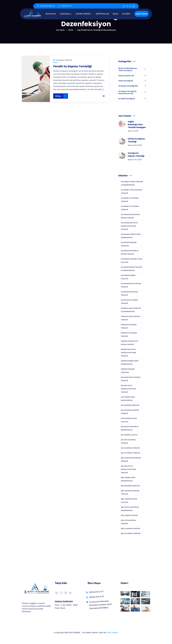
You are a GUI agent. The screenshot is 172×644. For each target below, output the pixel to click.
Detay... (61, 96)
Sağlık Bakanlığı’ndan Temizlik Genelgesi (137, 125)
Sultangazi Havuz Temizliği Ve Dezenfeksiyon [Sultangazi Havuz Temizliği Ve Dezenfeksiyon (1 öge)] (131, 269)
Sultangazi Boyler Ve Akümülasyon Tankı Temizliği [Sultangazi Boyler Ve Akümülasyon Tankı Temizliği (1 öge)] (129, 226)
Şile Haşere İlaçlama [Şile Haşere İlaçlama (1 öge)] (129, 435)
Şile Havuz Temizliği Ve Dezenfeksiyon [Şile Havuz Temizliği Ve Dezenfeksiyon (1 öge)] (130, 428)
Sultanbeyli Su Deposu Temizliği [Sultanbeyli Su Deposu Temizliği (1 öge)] (130, 200)
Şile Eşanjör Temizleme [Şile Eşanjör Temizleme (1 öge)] (130, 405)
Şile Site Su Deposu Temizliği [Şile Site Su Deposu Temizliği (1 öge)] (128, 442)
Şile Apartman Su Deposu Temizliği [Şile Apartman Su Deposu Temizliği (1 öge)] (131, 379)
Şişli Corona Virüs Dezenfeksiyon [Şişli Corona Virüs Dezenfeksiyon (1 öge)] (128, 479)
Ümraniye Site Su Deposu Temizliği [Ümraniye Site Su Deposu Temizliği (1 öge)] (130, 318)
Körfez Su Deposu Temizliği (136, 140)
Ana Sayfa (60, 30)
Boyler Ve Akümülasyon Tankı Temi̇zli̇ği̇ (128, 69)
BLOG (71, 30)
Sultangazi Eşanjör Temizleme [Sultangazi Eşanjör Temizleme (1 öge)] (129, 244)
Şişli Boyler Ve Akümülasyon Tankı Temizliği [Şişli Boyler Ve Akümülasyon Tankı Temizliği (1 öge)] (128, 469)
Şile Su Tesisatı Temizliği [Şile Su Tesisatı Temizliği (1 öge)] (130, 453)
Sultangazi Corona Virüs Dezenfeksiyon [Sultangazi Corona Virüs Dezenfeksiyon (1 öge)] (131, 236)
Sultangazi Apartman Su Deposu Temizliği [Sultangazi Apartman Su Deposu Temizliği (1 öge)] (130, 216)
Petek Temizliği (126, 81)
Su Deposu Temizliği (64, 60)
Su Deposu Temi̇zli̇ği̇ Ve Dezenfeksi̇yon (128, 93)
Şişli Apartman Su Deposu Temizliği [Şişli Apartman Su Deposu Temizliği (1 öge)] (131, 460)
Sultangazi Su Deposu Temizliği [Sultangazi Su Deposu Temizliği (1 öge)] (129, 294)
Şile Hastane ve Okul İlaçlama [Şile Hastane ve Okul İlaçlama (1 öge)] (129, 420)
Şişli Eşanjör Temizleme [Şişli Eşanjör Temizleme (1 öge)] (130, 486)
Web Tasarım (113, 633)
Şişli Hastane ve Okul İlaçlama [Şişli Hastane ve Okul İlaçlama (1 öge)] (129, 501)
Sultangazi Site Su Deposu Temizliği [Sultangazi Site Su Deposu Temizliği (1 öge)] (131, 285)
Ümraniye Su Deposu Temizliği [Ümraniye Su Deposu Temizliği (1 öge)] (129, 326)
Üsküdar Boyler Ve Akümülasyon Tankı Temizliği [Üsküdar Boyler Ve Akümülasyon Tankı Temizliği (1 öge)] (128, 353)
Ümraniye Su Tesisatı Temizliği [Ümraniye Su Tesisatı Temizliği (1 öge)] (129, 335)
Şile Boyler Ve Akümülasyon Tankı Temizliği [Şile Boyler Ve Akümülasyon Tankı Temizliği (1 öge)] (128, 389)
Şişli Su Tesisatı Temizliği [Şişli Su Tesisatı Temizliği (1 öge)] (131, 534)
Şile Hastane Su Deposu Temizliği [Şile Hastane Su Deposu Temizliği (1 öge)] (130, 412)
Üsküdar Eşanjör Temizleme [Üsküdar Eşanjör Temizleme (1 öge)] (128, 371)
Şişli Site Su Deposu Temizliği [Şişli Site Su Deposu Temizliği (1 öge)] (128, 522)
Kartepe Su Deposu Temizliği (136, 155)
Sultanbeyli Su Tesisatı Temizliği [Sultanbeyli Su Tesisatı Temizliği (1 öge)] (130, 208)
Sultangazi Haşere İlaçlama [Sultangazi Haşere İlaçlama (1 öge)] (128, 277)
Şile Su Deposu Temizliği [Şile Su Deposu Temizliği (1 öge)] (130, 448)
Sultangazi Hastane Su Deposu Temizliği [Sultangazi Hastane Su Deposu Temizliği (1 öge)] (130, 252)
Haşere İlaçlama (126, 76)
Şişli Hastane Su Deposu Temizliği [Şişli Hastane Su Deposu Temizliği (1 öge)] (130, 492)
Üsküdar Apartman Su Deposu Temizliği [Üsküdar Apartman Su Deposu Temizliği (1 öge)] (129, 343)
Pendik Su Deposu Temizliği (73, 67)
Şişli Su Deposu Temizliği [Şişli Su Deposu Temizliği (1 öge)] (130, 529)
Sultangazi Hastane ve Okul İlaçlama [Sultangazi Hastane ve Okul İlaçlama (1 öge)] (132, 261)
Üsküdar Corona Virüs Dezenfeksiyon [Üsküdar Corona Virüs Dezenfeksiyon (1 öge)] (130, 363)
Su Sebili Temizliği (127, 99)
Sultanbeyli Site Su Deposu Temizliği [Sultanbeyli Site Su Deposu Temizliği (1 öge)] (131, 192)
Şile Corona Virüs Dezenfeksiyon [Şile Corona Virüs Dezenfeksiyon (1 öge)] (128, 399)
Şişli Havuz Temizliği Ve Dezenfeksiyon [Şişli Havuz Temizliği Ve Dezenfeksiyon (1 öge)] (130, 509)
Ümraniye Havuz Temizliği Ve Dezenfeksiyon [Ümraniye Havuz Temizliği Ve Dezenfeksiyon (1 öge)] (131, 310)
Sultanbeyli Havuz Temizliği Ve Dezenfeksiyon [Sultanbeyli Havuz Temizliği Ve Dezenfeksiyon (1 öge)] (132, 183)
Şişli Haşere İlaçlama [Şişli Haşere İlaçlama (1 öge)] (129, 515)
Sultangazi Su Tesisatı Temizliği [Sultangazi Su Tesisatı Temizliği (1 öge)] (130, 302)
